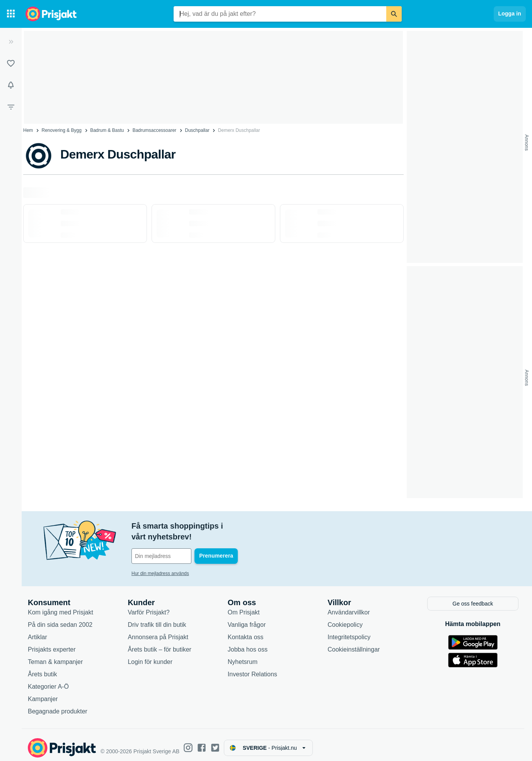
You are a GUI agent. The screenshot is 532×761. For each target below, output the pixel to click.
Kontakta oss (246, 631)
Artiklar (38, 631)
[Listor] (11, 63)
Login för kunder (150, 656)
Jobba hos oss (248, 643)
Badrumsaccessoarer (154, 130)
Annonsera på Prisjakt (158, 631)
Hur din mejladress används (160, 563)
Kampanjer (43, 693)
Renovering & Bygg (62, 130)
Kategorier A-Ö (48, 680)
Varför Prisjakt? (148, 606)
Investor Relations (252, 668)
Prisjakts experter (52, 643)
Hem (28, 130)
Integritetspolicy (349, 631)
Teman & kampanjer (55, 656)
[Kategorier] (11, 14)
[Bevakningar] (11, 85)
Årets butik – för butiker (159, 643)
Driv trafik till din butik (157, 619)
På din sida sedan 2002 (60, 619)
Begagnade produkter (58, 705)
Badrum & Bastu (107, 130)
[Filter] (11, 107)
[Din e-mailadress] (182, 545)
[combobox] (280, 14)
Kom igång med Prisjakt (61, 606)
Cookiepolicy (345, 619)
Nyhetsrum (243, 656)
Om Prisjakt (244, 606)
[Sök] (394, 14)
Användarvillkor (349, 606)
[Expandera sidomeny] (11, 42)
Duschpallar (197, 130)
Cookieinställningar (354, 643)
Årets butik (43, 668)
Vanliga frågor (247, 619)
